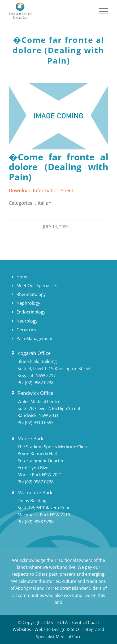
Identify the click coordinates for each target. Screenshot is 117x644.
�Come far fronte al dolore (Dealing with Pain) (59, 50)
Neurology (27, 321)
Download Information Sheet (41, 190)
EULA (62, 622)
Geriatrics (26, 330)
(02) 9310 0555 (39, 423)
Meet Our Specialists (37, 286)
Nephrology (28, 303)
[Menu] (101, 11)
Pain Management (35, 338)
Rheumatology (31, 294)
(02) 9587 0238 (39, 383)
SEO (75, 629)
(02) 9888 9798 (39, 522)
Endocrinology (31, 312)
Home (23, 277)
